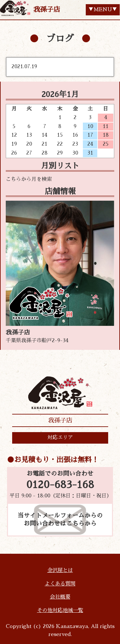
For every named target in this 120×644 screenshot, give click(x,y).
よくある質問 (60, 584)
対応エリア (60, 438)
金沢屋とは (60, 570)
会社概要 (60, 597)
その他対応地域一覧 (60, 610)
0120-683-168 (60, 485)
